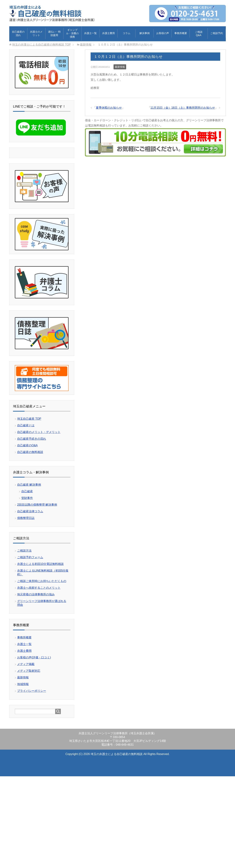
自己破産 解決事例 (29, 485)
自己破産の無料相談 (30, 452)
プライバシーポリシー (32, 691)
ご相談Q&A (199, 34)
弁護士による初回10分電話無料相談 (40, 564)
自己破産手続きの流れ (32, 439)
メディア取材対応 (29, 671)
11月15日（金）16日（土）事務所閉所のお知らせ (183, 108)
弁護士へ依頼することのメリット (39, 588)
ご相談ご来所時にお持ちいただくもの (42, 581)
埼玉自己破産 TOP (29, 419)
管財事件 (27, 498)
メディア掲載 (26, 664)
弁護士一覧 (90, 33)
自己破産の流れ (18, 33)
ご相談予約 (217, 33)
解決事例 (145, 33)
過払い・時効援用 (54, 33)
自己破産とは (26, 425)
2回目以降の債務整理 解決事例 (37, 505)
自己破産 (27, 491)
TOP (41, 45)
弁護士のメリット (36, 33)
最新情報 (120, 67)
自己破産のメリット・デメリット (39, 432)
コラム (127, 33)
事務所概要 (181, 33)
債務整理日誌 (26, 518)
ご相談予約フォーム (30, 557)
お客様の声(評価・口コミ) (34, 657)
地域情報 (23, 684)
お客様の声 (163, 33)
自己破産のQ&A (27, 445)
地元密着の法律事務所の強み (36, 594)
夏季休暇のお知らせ (109, 108)
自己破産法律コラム (30, 511)
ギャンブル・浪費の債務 (72, 33)
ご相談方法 (24, 551)
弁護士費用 (108, 33)
